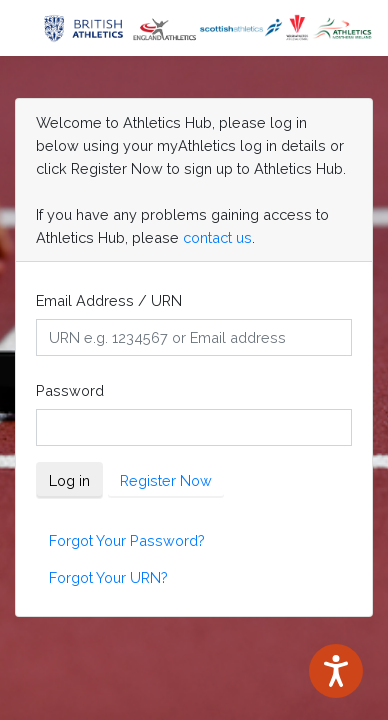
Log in (69, 480)
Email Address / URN (109, 300)
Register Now (166, 480)
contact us (217, 237)
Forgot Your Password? (127, 540)
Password (70, 390)
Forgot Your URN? (108, 577)
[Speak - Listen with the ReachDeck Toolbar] (336, 671)
